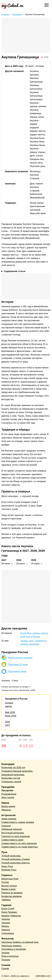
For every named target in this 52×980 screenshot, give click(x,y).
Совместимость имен (12, 840)
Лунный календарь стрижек (16, 859)
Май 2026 (10, 712)
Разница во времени (12, 893)
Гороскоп (6, 826)
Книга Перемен (9, 912)
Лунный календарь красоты (16, 863)
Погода (5, 882)
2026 (7, 722)
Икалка (5, 926)
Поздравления (9, 794)
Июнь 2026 (11, 716)
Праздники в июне (17, 671)
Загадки (5, 953)
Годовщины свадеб (11, 782)
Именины (6, 810)
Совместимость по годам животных (20, 847)
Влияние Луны (9, 870)
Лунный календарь (11, 856)
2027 (7, 725)
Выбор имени (8, 806)
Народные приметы (12, 946)
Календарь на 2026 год (13, 767)
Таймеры (6, 900)
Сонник (5, 969)
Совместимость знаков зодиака (18, 822)
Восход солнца (9, 886)
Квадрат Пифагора (11, 916)
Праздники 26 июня (18, 664)
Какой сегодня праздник (20, 658)
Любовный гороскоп (12, 829)
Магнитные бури (10, 879)
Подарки (6, 960)
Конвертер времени (12, 896)
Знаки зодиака (9, 819)
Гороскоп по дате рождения (16, 836)
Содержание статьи (15, 271)
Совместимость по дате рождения (19, 843)
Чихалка (6, 919)
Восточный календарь (13, 833)
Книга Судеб (8, 909)
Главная (5, 14)
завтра (8, 706)
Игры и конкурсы (10, 956)
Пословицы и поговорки (14, 949)
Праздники (17, 14)
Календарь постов (11, 778)
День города (8, 797)
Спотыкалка (8, 933)
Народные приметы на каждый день (20, 942)
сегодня (9, 703)
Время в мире (9, 889)
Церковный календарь (13, 775)
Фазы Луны (7, 866)
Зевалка (6, 930)
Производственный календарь (17, 771)
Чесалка (6, 923)
